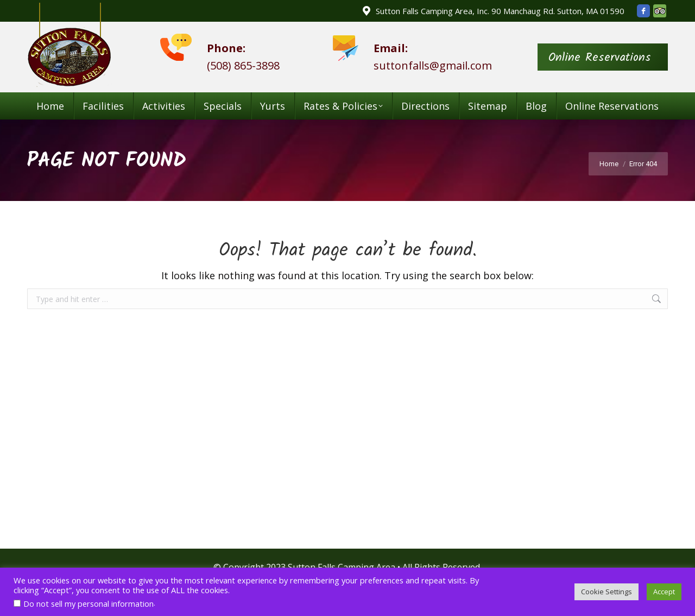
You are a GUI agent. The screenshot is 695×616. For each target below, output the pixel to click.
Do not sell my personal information (89, 604)
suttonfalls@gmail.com (433, 65)
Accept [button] (664, 592)
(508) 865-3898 (243, 65)
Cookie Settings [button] (606, 592)
